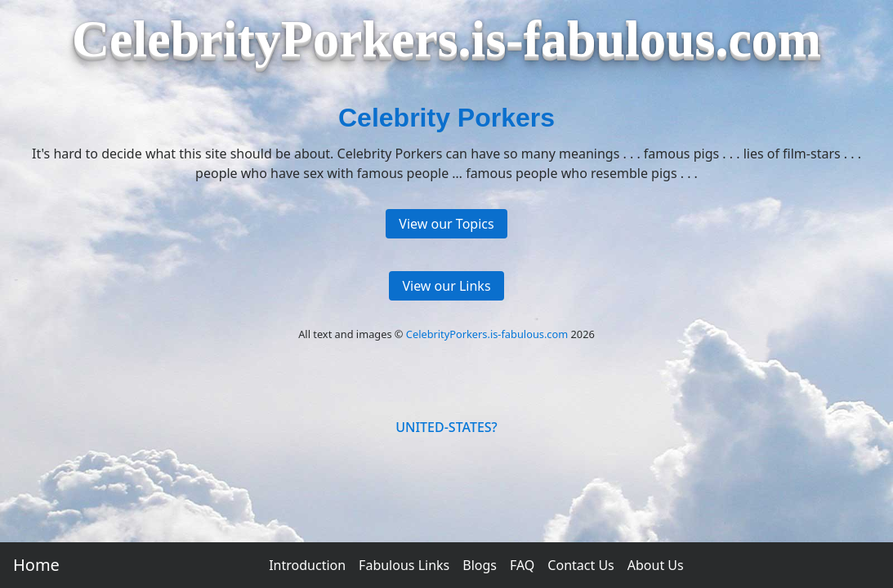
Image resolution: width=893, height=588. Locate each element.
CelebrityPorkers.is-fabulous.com (487, 334)
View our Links (446, 286)
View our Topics (446, 224)
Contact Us (580, 565)
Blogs (480, 565)
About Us (656, 565)
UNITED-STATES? (446, 427)
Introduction (307, 565)
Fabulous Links (404, 565)
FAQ (522, 565)
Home (36, 565)
